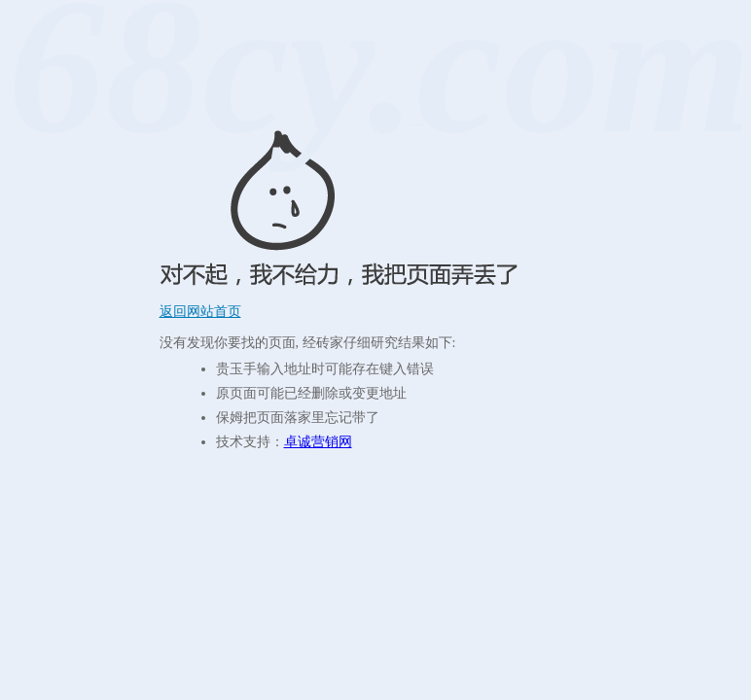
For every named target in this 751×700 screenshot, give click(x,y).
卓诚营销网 (318, 442)
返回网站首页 (200, 312)
